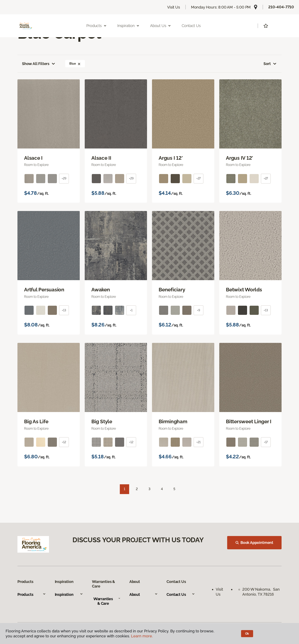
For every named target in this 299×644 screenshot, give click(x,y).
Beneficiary (172, 290)
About (144, 594)
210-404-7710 (281, 7)
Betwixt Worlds (244, 290)
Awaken (101, 290)
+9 (199, 310)
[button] (79, 64)
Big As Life (36, 422)
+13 (64, 310)
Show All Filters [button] (39, 64)
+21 (199, 442)
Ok (247, 634)
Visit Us (174, 7)
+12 (64, 442)
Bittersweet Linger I (249, 422)
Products (32, 594)
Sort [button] (270, 64)
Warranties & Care (107, 601)
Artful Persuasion (44, 290)
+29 (64, 178)
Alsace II (101, 158)
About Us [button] (161, 26)
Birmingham (173, 422)
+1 (131, 310)
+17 (266, 442)
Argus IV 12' (240, 158)
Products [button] (97, 26)
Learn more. (142, 636)
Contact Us (191, 26)
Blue (75, 64)
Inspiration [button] (128, 26)
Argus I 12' (171, 158)
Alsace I (33, 158)
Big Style (102, 422)
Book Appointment (254, 543)
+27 (199, 178)
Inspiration (69, 594)
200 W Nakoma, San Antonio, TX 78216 (261, 592)
